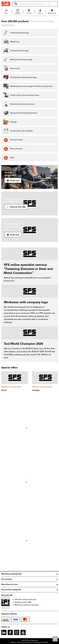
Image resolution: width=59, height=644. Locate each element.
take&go (36, 390)
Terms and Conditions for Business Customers (33, 642)
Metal (4, 390)
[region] (29, 383)
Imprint (13, 642)
